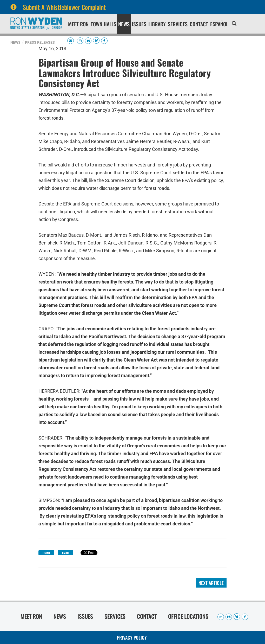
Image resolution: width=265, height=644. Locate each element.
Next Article (211, 583)
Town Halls (103, 24)
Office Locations (188, 616)
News (124, 24)
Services (178, 24)
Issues (139, 24)
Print (46, 553)
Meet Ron (78, 24)
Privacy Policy (132, 637)
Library (157, 24)
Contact (199, 24)
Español (219, 24)
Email (66, 553)
